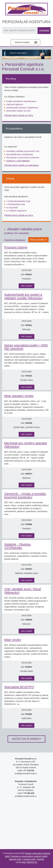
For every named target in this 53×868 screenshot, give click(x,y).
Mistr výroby (13, 640)
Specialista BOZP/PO (19, 687)
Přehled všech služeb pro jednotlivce (21, 165)
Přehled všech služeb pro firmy (19, 115)
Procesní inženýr (16, 247)
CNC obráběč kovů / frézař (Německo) (23, 591)
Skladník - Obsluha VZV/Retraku (17, 546)
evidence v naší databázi (18, 161)
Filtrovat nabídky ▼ (38, 240)
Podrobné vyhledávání (15, 240)
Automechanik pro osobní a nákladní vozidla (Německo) (23, 296)
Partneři (41, 859)
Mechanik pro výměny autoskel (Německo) (26, 445)
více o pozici (26, 286)
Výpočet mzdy (29, 859)
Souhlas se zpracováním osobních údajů (29, 856)
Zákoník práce (15, 859)
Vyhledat (44, 31)
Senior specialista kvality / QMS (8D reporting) (26, 347)
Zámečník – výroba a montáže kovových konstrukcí (25, 496)
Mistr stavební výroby (19, 396)
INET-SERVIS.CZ (30, 862)
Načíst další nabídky (26, 739)
